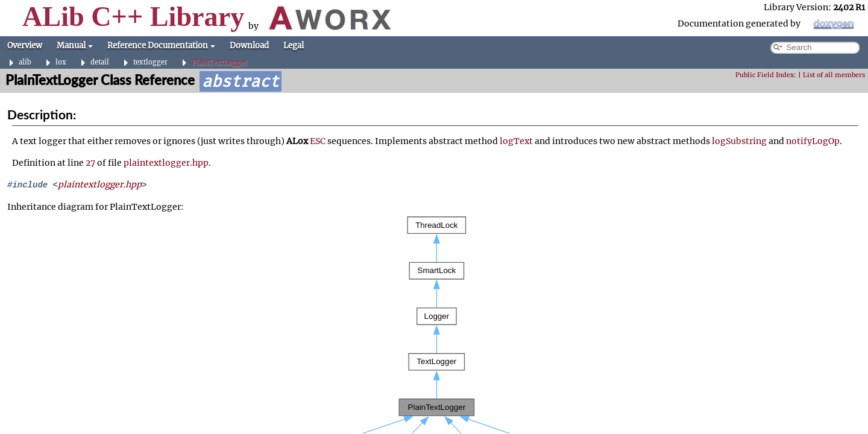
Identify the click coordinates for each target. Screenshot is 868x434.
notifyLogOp (813, 141)
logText (516, 141)
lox (61, 62)
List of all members (834, 75)
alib (25, 62)
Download (249, 46)
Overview (25, 46)
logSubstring (739, 141)
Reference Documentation (161, 46)
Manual (75, 46)
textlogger (150, 62)
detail (100, 62)
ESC (318, 141)
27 (90, 163)
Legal (294, 46)
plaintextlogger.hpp (166, 163)
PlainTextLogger (219, 62)
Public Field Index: (766, 75)
